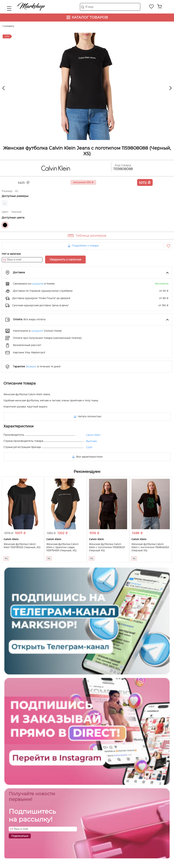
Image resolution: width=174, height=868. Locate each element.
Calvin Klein (93, 435)
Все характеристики (87, 457)
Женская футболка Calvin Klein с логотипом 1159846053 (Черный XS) (150, 547)
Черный (5, 225)
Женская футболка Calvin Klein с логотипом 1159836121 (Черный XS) (107, 547)
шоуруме (37, 331)
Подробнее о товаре (83, 246)
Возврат (31, 366)
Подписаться (20, 836)
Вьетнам (91, 441)
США (89, 447)
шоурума (38, 284)
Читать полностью (87, 416)
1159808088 (123, 169)
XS (6, 558)
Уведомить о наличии (65, 260)
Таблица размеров (91, 236)
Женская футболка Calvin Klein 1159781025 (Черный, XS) (22, 546)
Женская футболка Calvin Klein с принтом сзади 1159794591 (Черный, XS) (62, 547)
